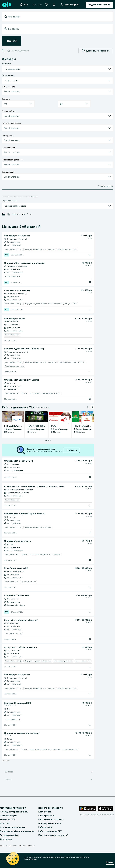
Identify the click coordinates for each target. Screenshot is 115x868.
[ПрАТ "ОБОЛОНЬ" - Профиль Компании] (83, 425)
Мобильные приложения (13, 808)
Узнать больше (30, 859)
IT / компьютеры (21, 196)
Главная (5, 196)
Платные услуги (8, 816)
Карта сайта (45, 812)
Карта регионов (47, 816)
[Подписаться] (90, 255)
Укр (34, 5)
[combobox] (59, 17)
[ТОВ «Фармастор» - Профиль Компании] (36, 425)
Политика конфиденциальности (17, 831)
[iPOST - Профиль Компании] (60, 425)
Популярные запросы (50, 823)
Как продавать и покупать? (53, 835)
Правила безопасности (51, 808)
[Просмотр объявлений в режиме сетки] (9, 214)
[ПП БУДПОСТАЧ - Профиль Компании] (13, 425)
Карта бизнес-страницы (51, 819)
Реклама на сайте (9, 835)
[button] (54, 4)
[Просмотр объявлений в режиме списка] (4, 214)
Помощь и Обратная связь (14, 812)
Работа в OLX (45, 827)
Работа (11, 196)
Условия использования (13, 827)
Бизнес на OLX (7, 819)
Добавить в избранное (96, 51)
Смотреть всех (43, 407)
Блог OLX (5, 823)
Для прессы (6, 839)
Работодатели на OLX (50, 831)
